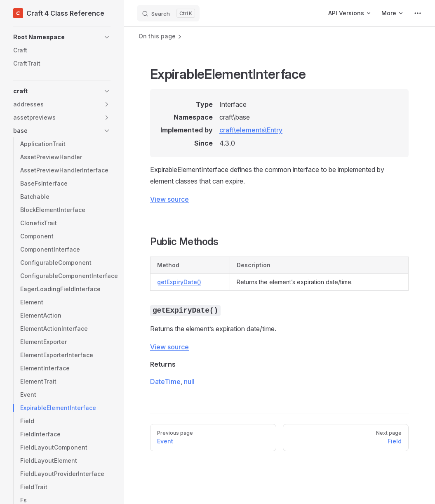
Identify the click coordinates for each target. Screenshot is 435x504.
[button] (62, 37)
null (189, 382)
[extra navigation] (418, 13)
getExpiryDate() (179, 282)
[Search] (168, 13)
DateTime (165, 382)
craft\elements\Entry (251, 130)
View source (169, 199)
